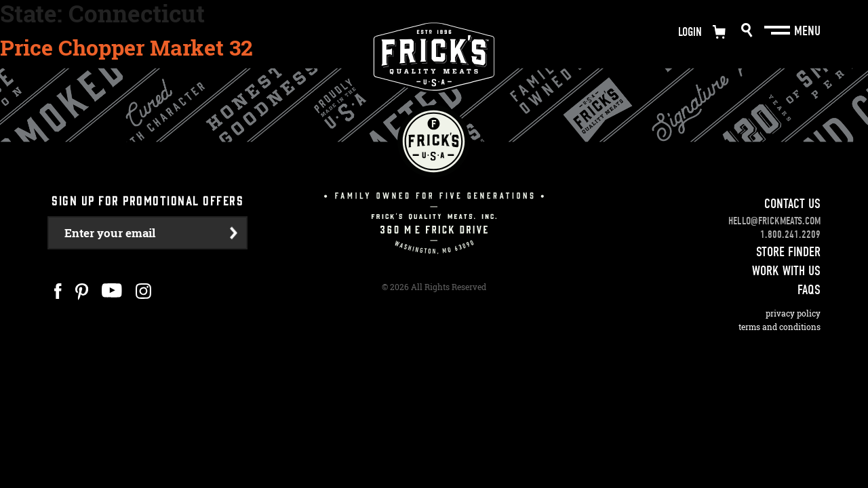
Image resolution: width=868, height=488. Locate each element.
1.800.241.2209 (790, 235)
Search (747, 30)
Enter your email (110, 233)
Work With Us (786, 271)
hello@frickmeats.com (774, 221)
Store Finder (788, 252)
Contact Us (792, 204)
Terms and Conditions (780, 327)
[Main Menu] (778, 30)
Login (690, 32)
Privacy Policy (793, 313)
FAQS (809, 290)
